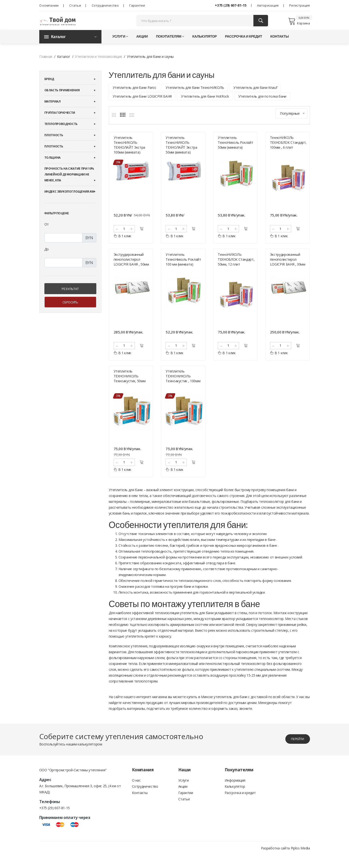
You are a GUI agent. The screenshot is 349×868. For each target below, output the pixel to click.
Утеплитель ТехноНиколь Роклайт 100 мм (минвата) (183, 269)
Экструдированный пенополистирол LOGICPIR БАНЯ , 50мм (131, 269)
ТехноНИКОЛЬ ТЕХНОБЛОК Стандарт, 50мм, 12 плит (236, 269)
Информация (235, 794)
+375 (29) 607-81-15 (231, 5)
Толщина (53, 165)
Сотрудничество (105, 5)
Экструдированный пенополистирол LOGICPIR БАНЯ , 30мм (288, 269)
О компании (49, 5)
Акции (142, 44)
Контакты (279, 44)
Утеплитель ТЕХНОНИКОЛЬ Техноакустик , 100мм (183, 389)
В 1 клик (123, 243)
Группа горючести (60, 120)
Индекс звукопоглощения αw (69, 199)
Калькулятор (205, 44)
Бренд (49, 87)
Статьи (75, 5)
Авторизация (268, 5)
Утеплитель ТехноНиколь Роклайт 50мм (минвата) (235, 150)
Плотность (54, 143)
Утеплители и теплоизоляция (98, 64)
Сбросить (70, 310)
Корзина (299, 25)
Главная (46, 64)
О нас (136, 794)
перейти (294, 752)
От (47, 232)
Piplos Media (300, 861)
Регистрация (299, 5)
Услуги (120, 44)
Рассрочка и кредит (243, 44)
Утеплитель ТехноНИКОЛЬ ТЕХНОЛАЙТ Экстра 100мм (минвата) (129, 152)
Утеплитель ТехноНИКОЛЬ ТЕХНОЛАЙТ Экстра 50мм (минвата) (181, 152)
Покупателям (170, 44)
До (47, 257)
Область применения (62, 98)
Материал (53, 109)
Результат (70, 296)
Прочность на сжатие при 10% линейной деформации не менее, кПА (69, 182)
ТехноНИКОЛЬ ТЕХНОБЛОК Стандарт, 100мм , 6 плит (288, 150)
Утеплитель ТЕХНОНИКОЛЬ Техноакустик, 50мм (130, 389)
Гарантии (137, 5)
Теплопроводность (61, 131)
